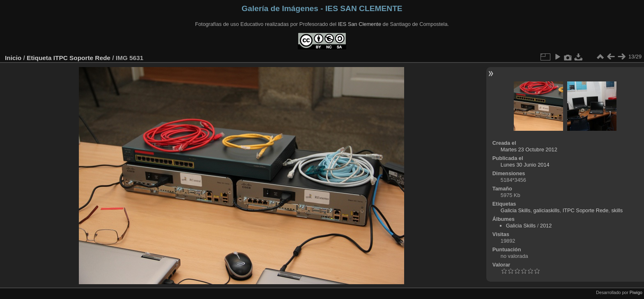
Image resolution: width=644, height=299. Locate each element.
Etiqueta (39, 58)
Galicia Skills (516, 210)
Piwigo (636, 292)
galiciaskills (547, 210)
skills (617, 210)
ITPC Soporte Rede (82, 58)
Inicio (13, 58)
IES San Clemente (360, 24)
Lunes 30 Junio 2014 (525, 165)
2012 (546, 226)
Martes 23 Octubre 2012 (529, 149)
